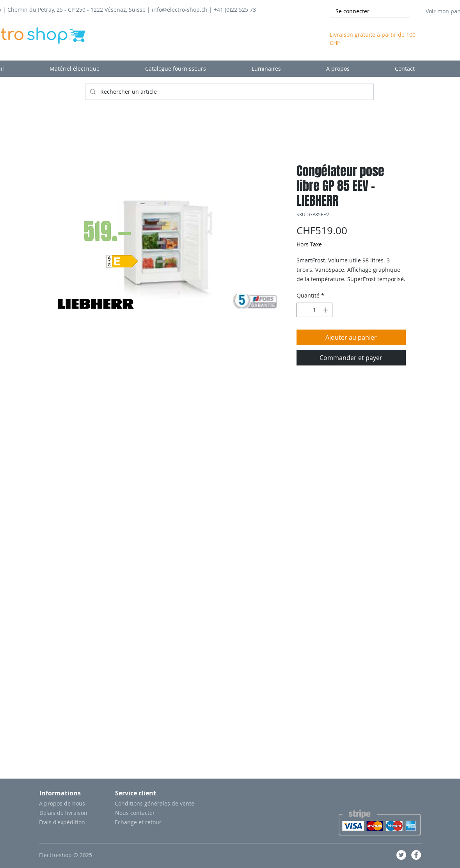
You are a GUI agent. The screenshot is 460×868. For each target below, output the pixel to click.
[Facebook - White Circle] (416, 855)
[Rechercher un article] (229, 92)
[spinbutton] (314, 310)
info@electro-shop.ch (180, 10)
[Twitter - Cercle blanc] (401, 855)
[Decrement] (303, 310)
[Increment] (326, 310)
